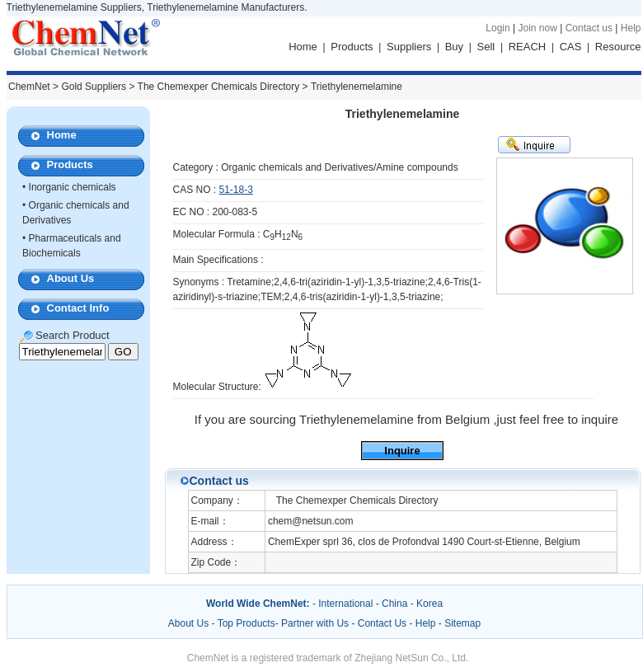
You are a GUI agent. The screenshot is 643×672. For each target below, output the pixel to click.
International (345, 604)
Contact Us (382, 623)
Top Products (246, 623)
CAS (571, 47)
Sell (486, 47)
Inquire (402, 451)
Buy (454, 47)
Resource (618, 47)
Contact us (589, 28)
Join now (537, 28)
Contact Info (78, 308)
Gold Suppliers (94, 87)
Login (498, 28)
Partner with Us (316, 623)
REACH (528, 47)
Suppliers (409, 47)
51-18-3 (236, 190)
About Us (71, 278)
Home (303, 47)
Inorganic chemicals (73, 187)
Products (352, 47)
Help (631, 28)
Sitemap (462, 623)
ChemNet (29, 87)
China (394, 604)
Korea (429, 604)
